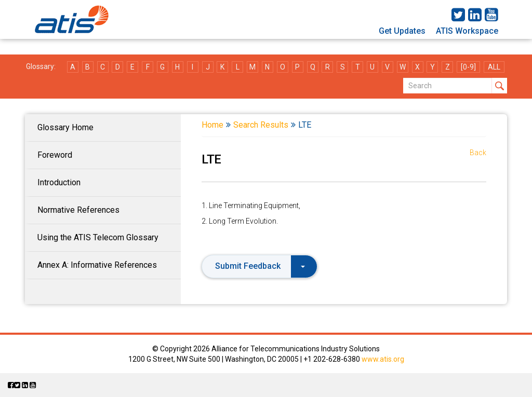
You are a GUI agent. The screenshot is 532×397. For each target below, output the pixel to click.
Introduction (59, 182)
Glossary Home (65, 127)
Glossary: (41, 66)
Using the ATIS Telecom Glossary (98, 237)
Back (478, 153)
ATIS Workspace (467, 31)
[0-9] (468, 67)
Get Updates (402, 31)
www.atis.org (383, 359)
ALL (494, 67)
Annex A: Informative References (97, 265)
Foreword (55, 155)
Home (212, 125)
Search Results (261, 125)
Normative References (78, 210)
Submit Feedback (260, 266)
